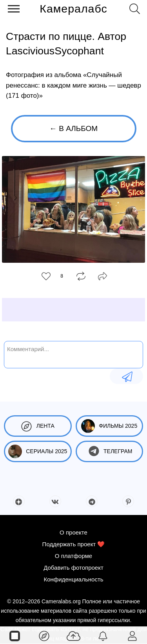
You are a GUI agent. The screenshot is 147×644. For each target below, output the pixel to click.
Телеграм (109, 451)
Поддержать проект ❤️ (74, 544)
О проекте (73, 532)
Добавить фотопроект (73, 568)
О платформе (73, 556)
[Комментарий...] (73, 354)
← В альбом (73, 128)
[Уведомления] (103, 635)
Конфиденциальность (73, 579)
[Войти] (132, 635)
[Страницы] (15, 635)
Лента (38, 426)
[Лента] (44, 635)
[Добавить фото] (73, 635)
